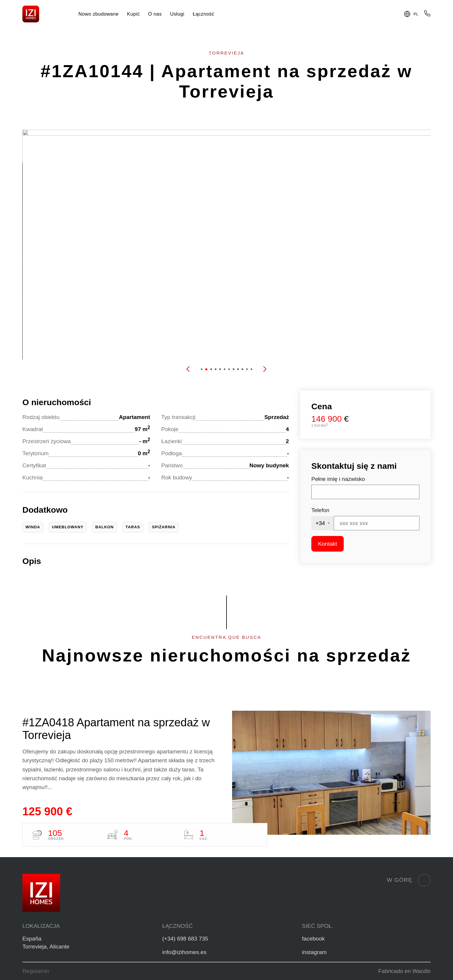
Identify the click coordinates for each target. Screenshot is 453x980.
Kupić (133, 14)
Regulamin (36, 971)
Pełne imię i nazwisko (338, 479)
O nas (155, 14)
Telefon (320, 510)
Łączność (203, 14)
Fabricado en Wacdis (404, 971)
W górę (409, 880)
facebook (313, 939)
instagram (314, 952)
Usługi (177, 14)
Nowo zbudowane (98, 14)
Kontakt (328, 544)
